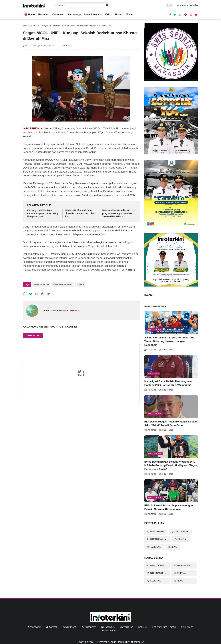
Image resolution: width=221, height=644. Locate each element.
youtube (128, 627)
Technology (74, 15)
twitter (53, 627)
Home (30, 15)
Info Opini (154, 373)
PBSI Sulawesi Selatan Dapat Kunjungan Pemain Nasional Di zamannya (168, 507)
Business (44, 15)
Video (108, 15)
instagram (109, 627)
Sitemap (182, 5)
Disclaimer (187, 627)
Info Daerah (155, 330)
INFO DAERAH (181, 532)
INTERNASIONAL (62, 284)
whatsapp (71, 627)
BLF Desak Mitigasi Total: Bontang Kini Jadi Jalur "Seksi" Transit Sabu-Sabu (170, 423)
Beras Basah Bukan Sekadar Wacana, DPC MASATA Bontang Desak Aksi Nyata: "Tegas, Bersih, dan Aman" (171, 465)
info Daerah (155, 414)
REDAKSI (143, 627)
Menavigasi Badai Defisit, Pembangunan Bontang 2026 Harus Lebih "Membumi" (168, 383)
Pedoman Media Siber (164, 627)
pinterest (90, 627)
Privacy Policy (110, 631)
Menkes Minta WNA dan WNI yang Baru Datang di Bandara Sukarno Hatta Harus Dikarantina (117, 214)
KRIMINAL (182, 539)
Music (129, 15)
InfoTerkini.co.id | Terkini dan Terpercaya (121, 642)
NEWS (36, 25)
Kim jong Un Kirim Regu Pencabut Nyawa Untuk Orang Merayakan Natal (43, 213)
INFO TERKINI (41, 284)
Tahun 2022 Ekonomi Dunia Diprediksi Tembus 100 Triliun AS (80, 213)
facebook (35, 627)
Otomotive (58, 15)
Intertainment (92, 15)
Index (194, 5)
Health (119, 15)
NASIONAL (155, 547)
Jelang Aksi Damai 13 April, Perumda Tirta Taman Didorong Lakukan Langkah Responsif (169, 341)
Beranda (27, 25)
